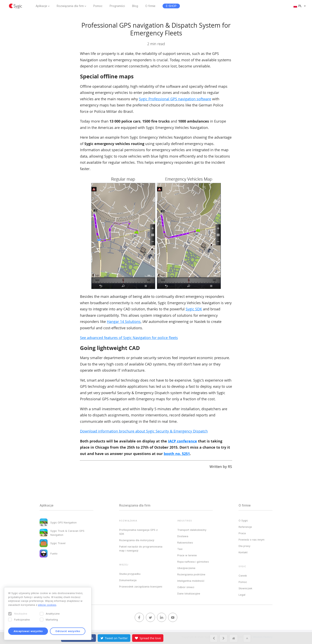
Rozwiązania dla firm (70, 6)
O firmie (150, 6)
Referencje (245, 527)
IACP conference (182, 441)
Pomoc (98, 6)
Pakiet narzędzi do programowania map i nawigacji (141, 549)
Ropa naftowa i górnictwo (193, 562)
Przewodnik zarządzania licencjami (141, 587)
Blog (135, 6)
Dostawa (183, 536)
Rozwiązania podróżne (191, 574)
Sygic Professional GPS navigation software (175, 99)
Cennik (243, 576)
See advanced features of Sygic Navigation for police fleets (129, 338)
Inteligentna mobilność (191, 581)
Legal (242, 595)
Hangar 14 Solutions (124, 322)
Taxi (180, 549)
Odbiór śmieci (186, 587)
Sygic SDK (194, 309)
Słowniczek (245, 588)
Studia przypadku (130, 574)
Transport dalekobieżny (192, 530)
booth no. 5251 (177, 454)
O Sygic (243, 520)
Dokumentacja (128, 580)
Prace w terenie (187, 555)
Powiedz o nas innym (252, 540)
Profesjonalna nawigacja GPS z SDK (138, 532)
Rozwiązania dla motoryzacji (137, 540)
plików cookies (47, 605)
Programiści (117, 6)
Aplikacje (41, 6)
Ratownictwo (185, 543)
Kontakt (243, 552)
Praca (242, 533)
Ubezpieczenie (186, 568)
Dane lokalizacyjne (189, 593)
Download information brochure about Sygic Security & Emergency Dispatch (144, 431)
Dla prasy (244, 546)
